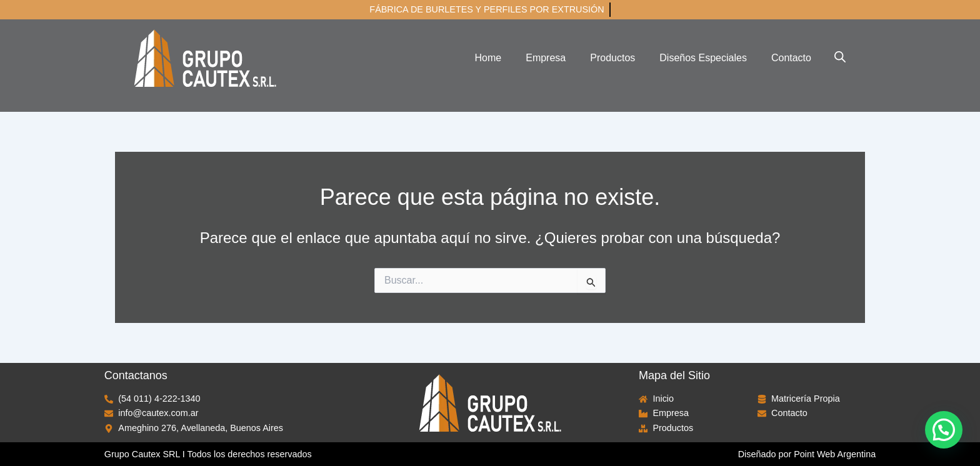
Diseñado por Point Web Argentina (807, 454)
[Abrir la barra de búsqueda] (840, 57)
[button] (944, 430)
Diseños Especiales (703, 58)
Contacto (791, 58)
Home (488, 58)
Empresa (546, 58)
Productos (612, 58)
